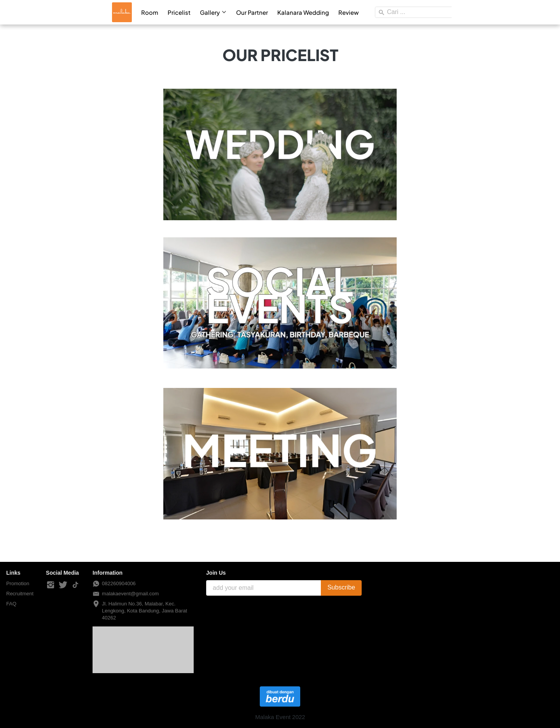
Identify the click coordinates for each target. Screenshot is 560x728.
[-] (51, 585)
